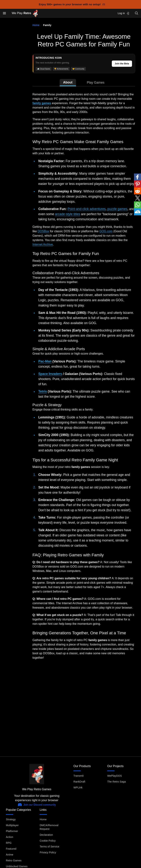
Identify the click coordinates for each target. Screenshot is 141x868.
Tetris (43, 391)
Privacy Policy (48, 852)
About (68, 82)
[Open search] (137, 13)
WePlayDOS (115, 776)
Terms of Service (49, 847)
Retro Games (14, 860)
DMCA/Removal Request (49, 827)
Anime (10, 855)
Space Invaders (50, 374)
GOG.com (106, 231)
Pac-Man (45, 361)
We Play (25, 13)
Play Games (96, 83)
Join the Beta (122, 64)
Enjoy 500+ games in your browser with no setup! (72, 4)
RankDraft (79, 782)
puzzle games (117, 209)
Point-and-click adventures (87, 209)
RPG (9, 843)
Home (36, 25)
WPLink (78, 787)
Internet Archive (43, 244)
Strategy (11, 819)
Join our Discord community (37, 805)
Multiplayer (12, 825)
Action (10, 837)
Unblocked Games (17, 866)
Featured (11, 849)
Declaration (46, 835)
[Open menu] (4, 13)
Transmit (78, 776)
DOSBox (43, 231)
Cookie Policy (48, 841)
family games (42, 103)
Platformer (12, 831)
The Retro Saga (116, 782)
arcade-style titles (68, 214)
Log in (123, 13)
